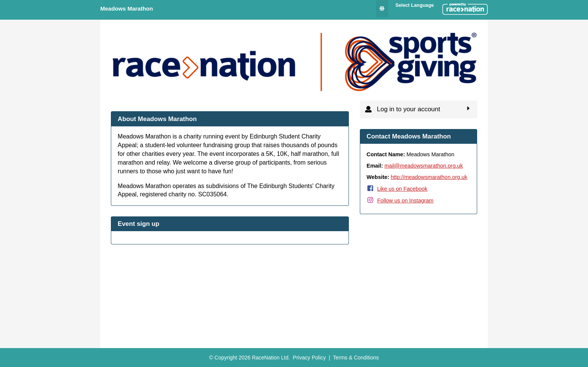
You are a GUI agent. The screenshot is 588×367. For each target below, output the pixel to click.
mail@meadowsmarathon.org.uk (424, 166)
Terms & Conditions (356, 358)
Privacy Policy (309, 358)
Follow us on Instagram (405, 201)
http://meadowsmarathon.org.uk (429, 177)
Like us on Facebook (402, 189)
